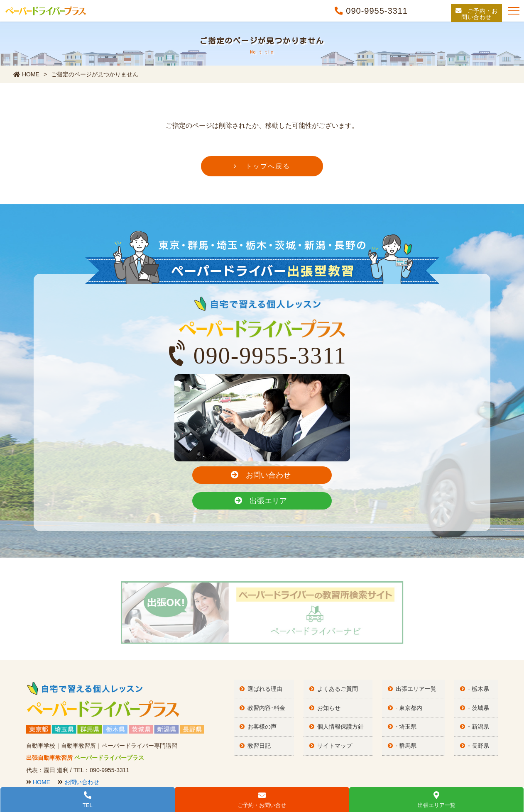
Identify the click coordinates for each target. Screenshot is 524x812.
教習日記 (262, 711)
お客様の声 (265, 693)
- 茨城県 (481, 675)
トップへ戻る (268, 168)
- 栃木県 (481, 657)
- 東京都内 (412, 675)
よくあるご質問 (340, 657)
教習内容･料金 (269, 675)
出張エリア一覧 (419, 657)
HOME (26, 74)
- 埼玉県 (409, 693)
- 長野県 (481, 711)
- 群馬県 (409, 711)
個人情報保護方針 (343, 693)
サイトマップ (338, 711)
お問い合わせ (212, 473)
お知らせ (332, 675)
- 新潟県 (481, 693)
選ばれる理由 (268, 657)
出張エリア (310, 473)
